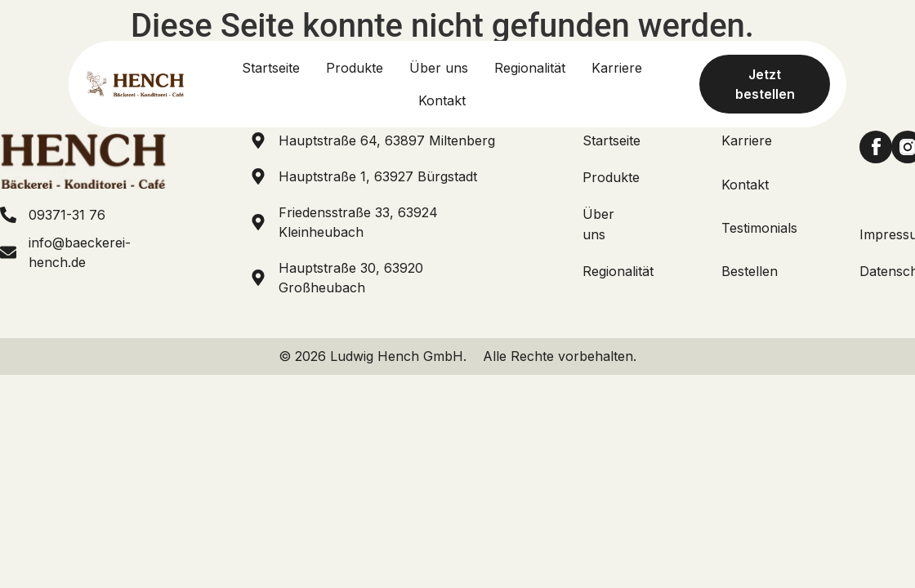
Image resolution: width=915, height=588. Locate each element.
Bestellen (750, 271)
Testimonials (759, 228)
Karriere (747, 140)
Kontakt (745, 185)
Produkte (611, 177)
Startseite (611, 140)
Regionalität (618, 271)
